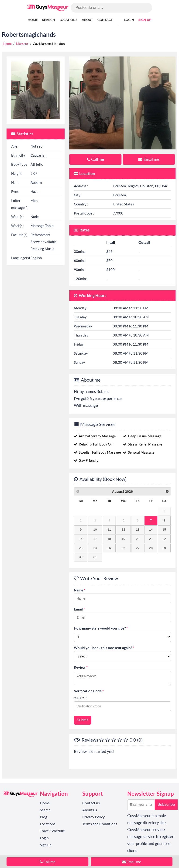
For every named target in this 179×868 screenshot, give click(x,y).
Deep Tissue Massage (142, 436)
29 (164, 548)
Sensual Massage (139, 452)
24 (95, 548)
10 (95, 530)
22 (164, 539)
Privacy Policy (93, 817)
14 (151, 530)
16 (81, 539)
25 (109, 548)
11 (109, 530)
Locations (68, 20)
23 (81, 548)
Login (129, 20)
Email (79, 609)
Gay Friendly (86, 460)
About (87, 20)
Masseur (22, 44)
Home (33, 20)
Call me (95, 159)
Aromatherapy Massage (95, 436)
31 (95, 557)
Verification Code (89, 691)
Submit (83, 720)
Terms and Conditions (100, 824)
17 (95, 539)
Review (81, 667)
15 (164, 530)
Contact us (91, 803)
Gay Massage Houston (49, 44)
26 (123, 548)
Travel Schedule (52, 831)
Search (49, 20)
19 (123, 539)
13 (138, 530)
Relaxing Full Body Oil (93, 444)
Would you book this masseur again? (104, 648)
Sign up (145, 20)
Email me (149, 159)
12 (123, 530)
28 (151, 548)
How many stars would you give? (101, 628)
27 (138, 548)
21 (151, 539)
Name (80, 590)
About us (90, 810)
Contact (105, 20)
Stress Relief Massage (143, 444)
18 (109, 539)
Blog (43, 817)
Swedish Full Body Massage (97, 452)
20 (138, 539)
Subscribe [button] (166, 804)
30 (81, 557)
